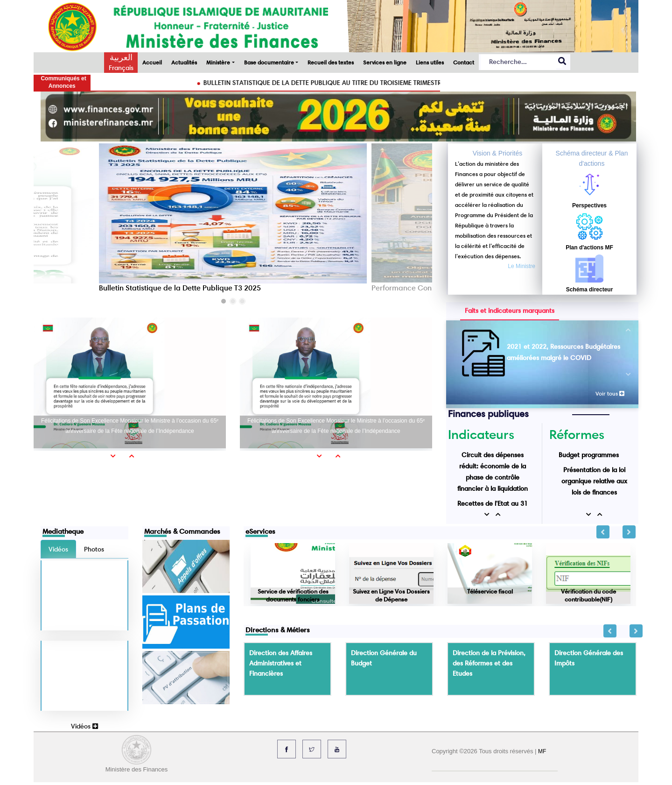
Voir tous (610, 393)
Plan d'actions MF (589, 248)
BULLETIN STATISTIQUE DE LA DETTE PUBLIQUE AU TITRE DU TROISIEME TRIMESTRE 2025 (344, 83)
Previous (603, 532)
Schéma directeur (590, 290)
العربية (121, 57)
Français (121, 68)
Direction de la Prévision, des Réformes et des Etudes (489, 663)
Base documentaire (269, 62)
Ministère (218, 62)
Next (629, 532)
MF (542, 751)
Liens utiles (430, 62)
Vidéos (84, 726)
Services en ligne (385, 62)
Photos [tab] (94, 549)
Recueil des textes (331, 62)
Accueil (152, 62)
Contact (464, 62)
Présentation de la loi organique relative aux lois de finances (594, 481)
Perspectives (589, 205)
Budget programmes (589, 455)
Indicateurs (481, 434)
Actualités (184, 62)
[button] (224, 301)
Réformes (577, 434)
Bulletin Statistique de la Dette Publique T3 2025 (180, 288)
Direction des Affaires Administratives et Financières (281, 663)
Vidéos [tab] (58, 549)
